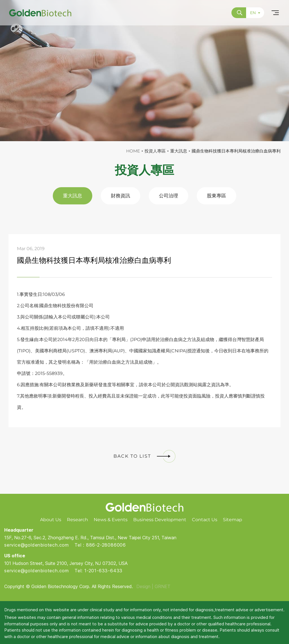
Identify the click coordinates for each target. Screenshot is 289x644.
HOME (133, 151)
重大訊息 (73, 196)
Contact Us (205, 520)
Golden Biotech (145, 507)
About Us (51, 520)
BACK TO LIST (144, 456)
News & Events (111, 520)
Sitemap (233, 520)
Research (77, 520)
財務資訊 (121, 196)
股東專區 (216, 196)
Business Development (160, 520)
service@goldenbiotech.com (37, 545)
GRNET (163, 586)
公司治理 (168, 196)
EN (255, 13)
